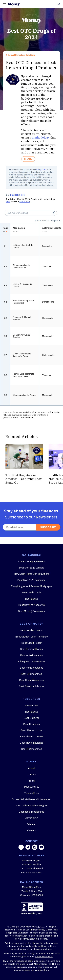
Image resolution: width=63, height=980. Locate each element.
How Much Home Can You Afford (32, 574)
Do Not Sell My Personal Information (32, 799)
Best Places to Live (32, 730)
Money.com (41, 170)
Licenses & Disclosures (32, 812)
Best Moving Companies (32, 611)
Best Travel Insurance (32, 743)
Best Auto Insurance (32, 655)
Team (32, 781)
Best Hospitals (32, 724)
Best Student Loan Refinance (32, 637)
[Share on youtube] (41, 849)
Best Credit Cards (32, 593)
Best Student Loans (32, 631)
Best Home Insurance (32, 668)
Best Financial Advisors (32, 686)
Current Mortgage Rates (32, 562)
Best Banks (32, 599)
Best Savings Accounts (32, 605)
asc (6, 232)
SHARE (28, 159)
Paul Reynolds (17, 195)
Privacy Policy (32, 787)
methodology (41, 138)
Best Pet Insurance (32, 749)
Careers (32, 830)
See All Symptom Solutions (22, 55)
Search (58, 4)
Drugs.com (25, 202)
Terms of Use (32, 793)
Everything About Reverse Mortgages (32, 586)
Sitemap (32, 824)
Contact (32, 775)
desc (4, 232)
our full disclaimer (44, 957)
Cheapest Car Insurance (32, 662)
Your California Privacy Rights (32, 806)
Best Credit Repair (32, 643)
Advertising (32, 818)
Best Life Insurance (32, 674)
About (32, 768)
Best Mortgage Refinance (32, 580)
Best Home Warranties (32, 680)
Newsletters (32, 706)
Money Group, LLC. (36, 927)
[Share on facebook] (22, 849)
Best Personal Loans (32, 649)
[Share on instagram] (35, 849)
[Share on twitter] (28, 849)
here (8, 202)
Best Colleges (32, 718)
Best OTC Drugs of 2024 (32, 34)
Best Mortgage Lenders (32, 568)
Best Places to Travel (32, 737)
